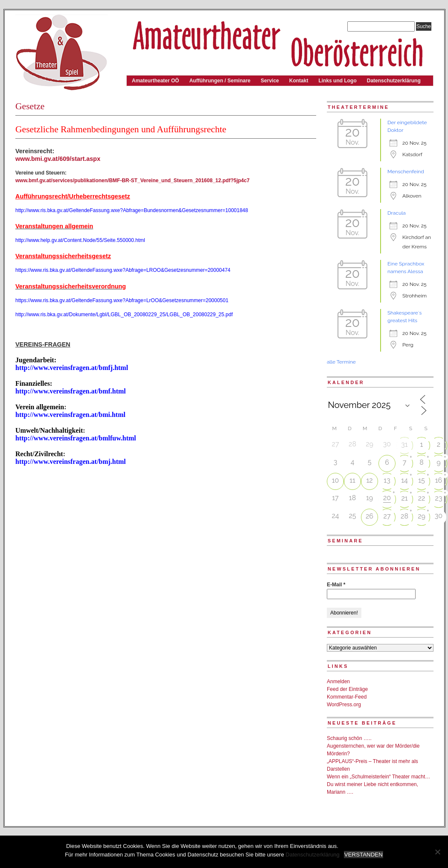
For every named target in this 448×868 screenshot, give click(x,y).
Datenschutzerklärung (394, 81)
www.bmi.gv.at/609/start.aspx (58, 159)
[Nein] (437, 852)
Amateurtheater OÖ (156, 81)
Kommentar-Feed (347, 697)
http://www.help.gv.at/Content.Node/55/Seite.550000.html (80, 240)
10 (336, 480)
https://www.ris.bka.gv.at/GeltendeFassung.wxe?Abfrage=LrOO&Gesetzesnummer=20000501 (122, 300)
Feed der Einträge (347, 689)
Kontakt (299, 81)
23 (439, 498)
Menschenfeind (406, 172)
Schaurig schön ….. (349, 738)
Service (270, 81)
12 (369, 480)
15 (422, 480)
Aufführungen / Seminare (220, 81)
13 (387, 480)
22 (422, 498)
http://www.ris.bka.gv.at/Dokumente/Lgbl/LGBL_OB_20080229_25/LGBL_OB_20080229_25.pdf (124, 315)
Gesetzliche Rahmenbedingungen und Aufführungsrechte (121, 129)
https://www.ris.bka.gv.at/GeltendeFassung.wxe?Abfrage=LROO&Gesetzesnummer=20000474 (123, 270)
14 (404, 480)
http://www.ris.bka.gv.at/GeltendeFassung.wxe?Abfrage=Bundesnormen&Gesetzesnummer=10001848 (132, 210)
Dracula (397, 213)
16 (439, 480)
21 (404, 498)
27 (387, 516)
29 (422, 516)
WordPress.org (344, 705)
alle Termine (341, 362)
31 (404, 444)
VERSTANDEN (364, 855)
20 (387, 498)
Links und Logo (337, 81)
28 (404, 516)
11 (352, 480)
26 (369, 516)
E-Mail (336, 585)
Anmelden (338, 682)
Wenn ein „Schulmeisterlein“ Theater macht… (378, 777)
